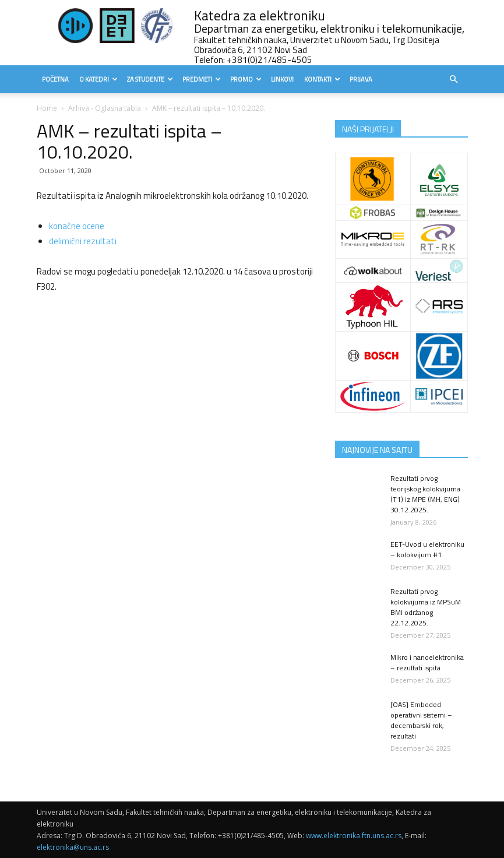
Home (47, 108)
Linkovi (282, 79)
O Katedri (98, 79)
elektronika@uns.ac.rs (73, 847)
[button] (454, 80)
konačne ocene (77, 226)
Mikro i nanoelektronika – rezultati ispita (427, 662)
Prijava (361, 79)
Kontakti (322, 79)
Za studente (150, 79)
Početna (55, 79)
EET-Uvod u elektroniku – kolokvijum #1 (427, 549)
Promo (246, 79)
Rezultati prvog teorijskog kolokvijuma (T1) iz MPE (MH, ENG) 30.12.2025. (425, 494)
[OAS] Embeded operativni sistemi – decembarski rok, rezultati (421, 720)
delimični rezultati (83, 241)
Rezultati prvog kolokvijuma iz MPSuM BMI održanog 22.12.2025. (426, 607)
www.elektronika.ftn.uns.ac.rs (354, 836)
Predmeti (202, 79)
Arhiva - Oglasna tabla (105, 108)
